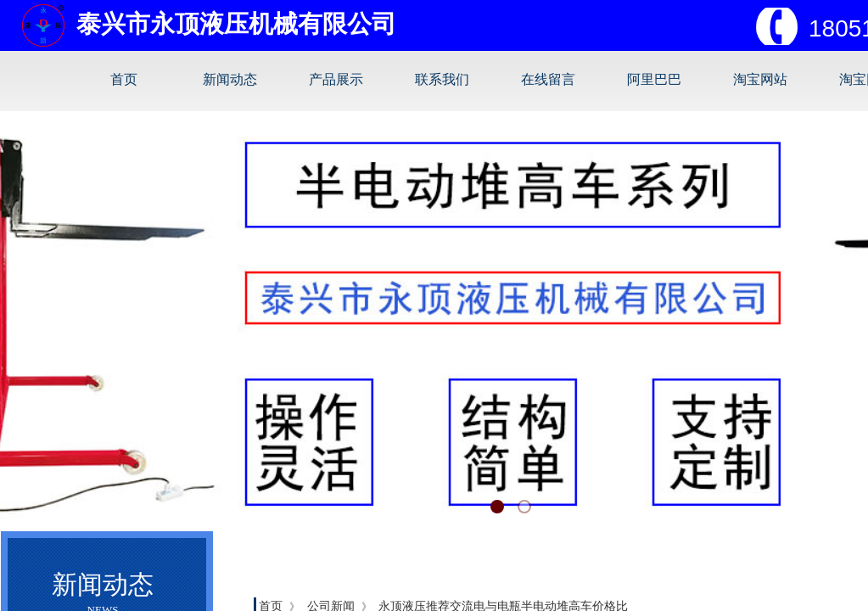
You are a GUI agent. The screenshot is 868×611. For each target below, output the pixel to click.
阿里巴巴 (654, 79)
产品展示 (336, 79)
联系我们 (442, 79)
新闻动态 (230, 79)
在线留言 (548, 79)
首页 (124, 79)
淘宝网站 (760, 79)
